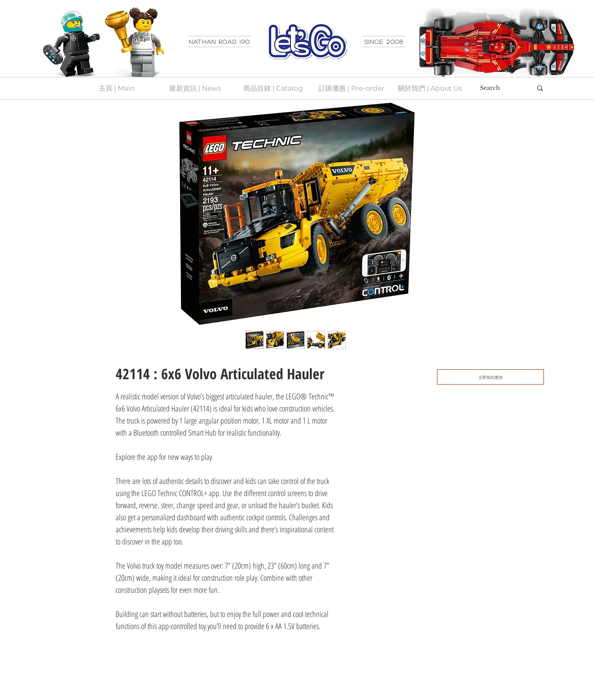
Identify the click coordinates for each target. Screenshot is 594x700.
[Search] (500, 88)
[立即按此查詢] (490, 377)
